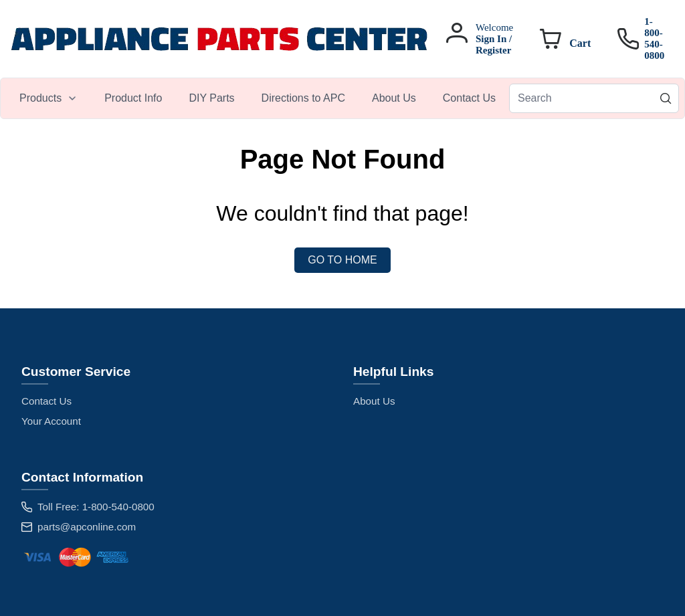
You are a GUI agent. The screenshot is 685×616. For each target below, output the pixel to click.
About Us (374, 401)
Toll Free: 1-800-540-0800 (96, 507)
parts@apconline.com (87, 527)
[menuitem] (48, 98)
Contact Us (46, 401)
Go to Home (342, 260)
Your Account (51, 421)
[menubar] (258, 98)
